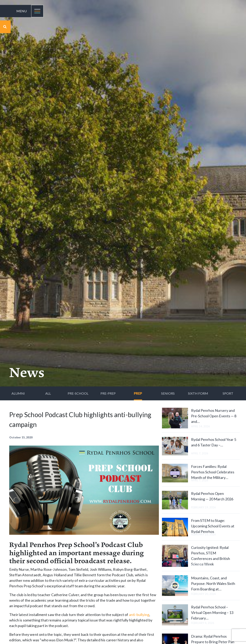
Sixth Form (198, 393)
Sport (228, 393)
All (48, 393)
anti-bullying (139, 615)
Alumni (18, 393)
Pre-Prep (108, 393)
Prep (138, 393)
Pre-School (78, 393)
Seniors (168, 393)
